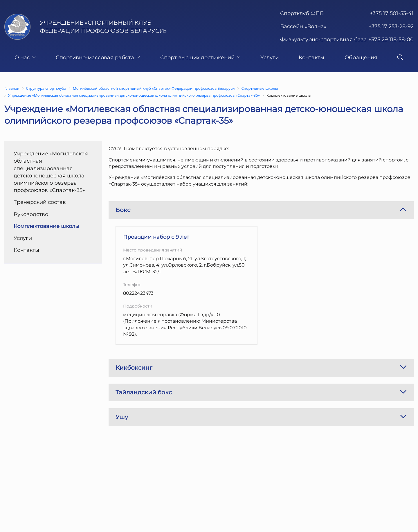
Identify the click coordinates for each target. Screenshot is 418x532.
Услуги (270, 57)
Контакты (311, 57)
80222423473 (138, 293)
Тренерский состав (40, 202)
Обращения (361, 57)
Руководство (31, 214)
